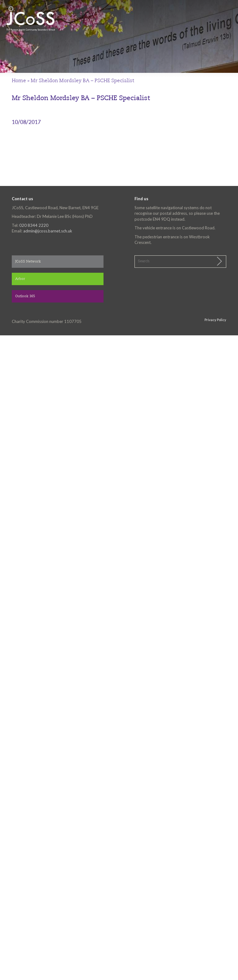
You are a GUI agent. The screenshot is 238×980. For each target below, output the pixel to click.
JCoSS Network (28, 262)
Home (19, 81)
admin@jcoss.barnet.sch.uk (48, 231)
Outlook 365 (25, 296)
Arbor (20, 279)
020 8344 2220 (34, 225)
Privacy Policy (215, 320)
